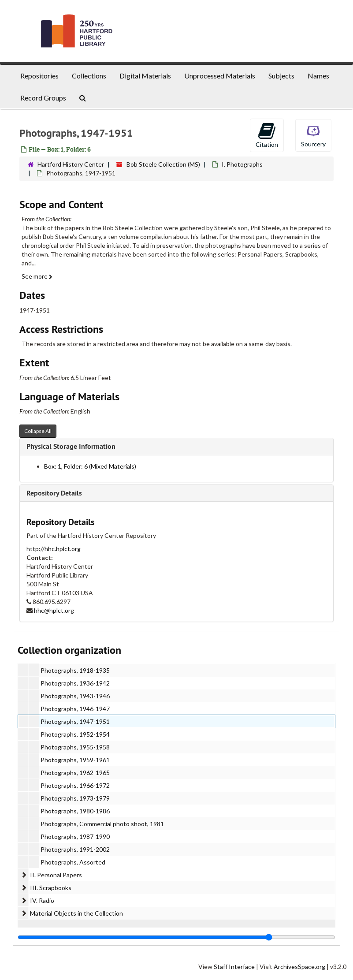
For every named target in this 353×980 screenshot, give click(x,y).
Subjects (281, 76)
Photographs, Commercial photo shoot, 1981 (102, 824)
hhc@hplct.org (54, 610)
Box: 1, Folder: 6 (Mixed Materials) (90, 466)
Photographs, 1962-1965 (75, 773)
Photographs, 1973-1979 (75, 798)
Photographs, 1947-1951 (75, 721)
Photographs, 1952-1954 (75, 734)
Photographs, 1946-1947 (75, 709)
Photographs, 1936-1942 (75, 683)
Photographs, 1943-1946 (75, 696)
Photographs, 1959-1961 (75, 760)
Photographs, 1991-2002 (75, 849)
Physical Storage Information (71, 446)
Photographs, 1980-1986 (75, 811)
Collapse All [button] (38, 431)
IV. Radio (42, 900)
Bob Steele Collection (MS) (163, 164)
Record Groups (43, 98)
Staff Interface (234, 967)
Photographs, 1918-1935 (75, 670)
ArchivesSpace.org (299, 967)
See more (37, 276)
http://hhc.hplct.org (54, 549)
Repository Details (54, 493)
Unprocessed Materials (220, 76)
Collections (89, 76)
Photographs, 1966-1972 (75, 785)
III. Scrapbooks (51, 888)
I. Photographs (242, 164)
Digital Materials (145, 76)
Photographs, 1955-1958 (75, 747)
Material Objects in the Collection (76, 913)
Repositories (39, 76)
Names (318, 76)
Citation (267, 135)
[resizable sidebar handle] (176, 937)
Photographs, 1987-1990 (75, 837)
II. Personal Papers (56, 875)
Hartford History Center (71, 164)
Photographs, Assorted (73, 862)
